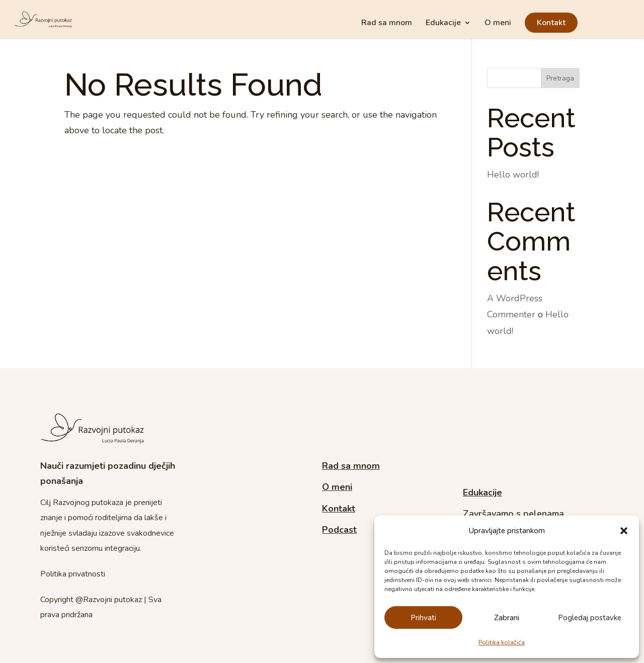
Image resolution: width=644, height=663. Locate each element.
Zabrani (507, 618)
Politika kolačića (502, 642)
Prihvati (423, 618)
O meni (498, 24)
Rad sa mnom (387, 24)
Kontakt (551, 23)
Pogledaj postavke (590, 618)
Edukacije (443, 24)
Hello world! (513, 175)
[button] (624, 531)
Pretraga (560, 78)
